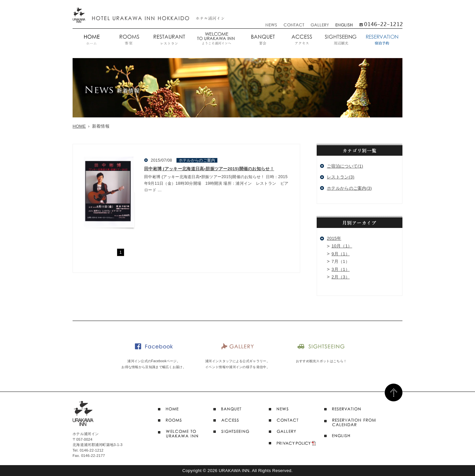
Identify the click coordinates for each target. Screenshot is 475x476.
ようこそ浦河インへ (216, 40)
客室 (129, 40)
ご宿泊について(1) (345, 166)
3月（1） (341, 269)
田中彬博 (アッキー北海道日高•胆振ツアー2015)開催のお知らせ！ (209, 169)
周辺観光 (341, 40)
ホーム (91, 40)
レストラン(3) (341, 177)
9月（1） (341, 254)
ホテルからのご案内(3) (349, 188)
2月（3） (341, 277)
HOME (79, 126)
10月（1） (342, 246)
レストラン (169, 40)
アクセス (302, 40)
